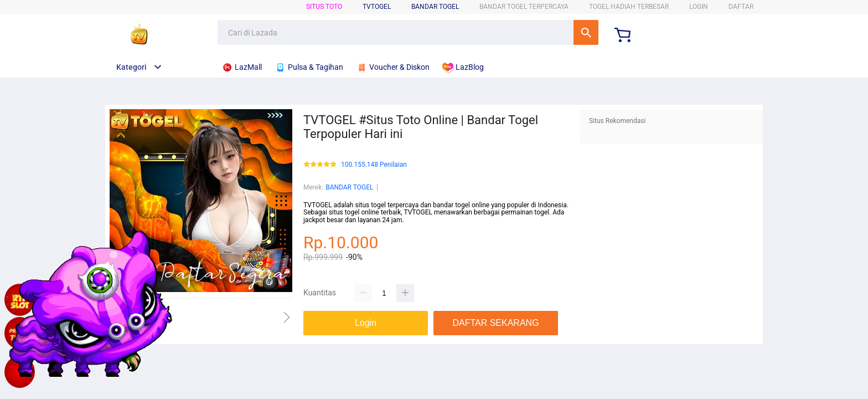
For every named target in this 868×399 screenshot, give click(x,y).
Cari (586, 32)
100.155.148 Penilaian (374, 165)
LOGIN (699, 7)
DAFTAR (741, 7)
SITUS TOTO (324, 7)
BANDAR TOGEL (435, 7)
